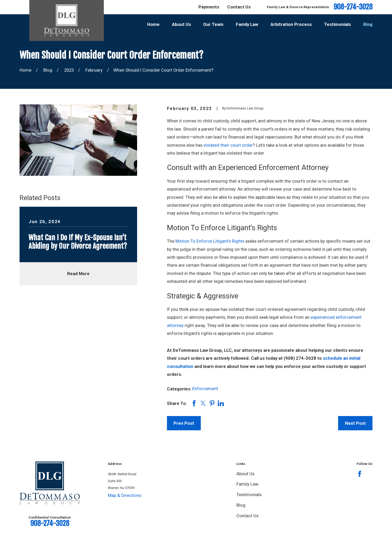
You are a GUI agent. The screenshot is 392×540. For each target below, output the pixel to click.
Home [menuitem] (153, 24)
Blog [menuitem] (368, 24)
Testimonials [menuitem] (337, 24)
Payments (209, 7)
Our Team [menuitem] (213, 24)
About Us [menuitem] (181, 24)
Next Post (355, 423)
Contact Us (239, 7)
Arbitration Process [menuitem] (291, 24)
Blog (241, 505)
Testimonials (249, 495)
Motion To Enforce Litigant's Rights (210, 241)
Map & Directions (125, 495)
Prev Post (184, 423)
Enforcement (205, 389)
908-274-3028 (353, 7)
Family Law (248, 484)
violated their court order (228, 145)
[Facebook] (360, 474)
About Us (245, 474)
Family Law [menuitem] (247, 24)
